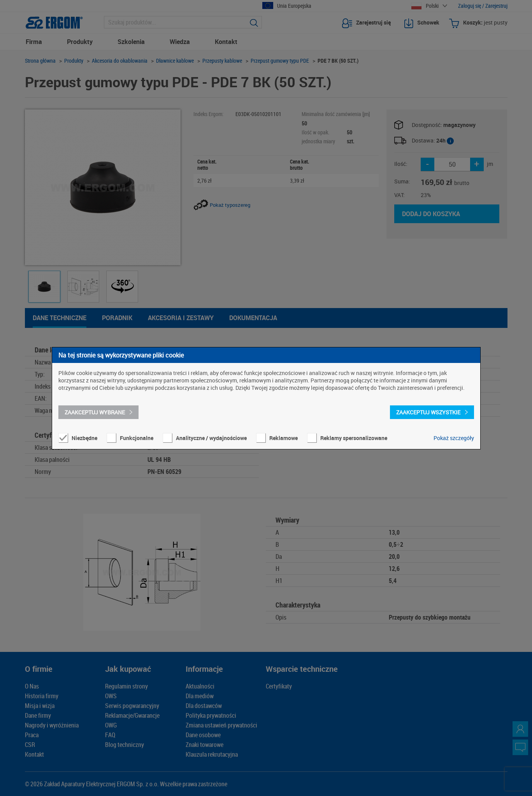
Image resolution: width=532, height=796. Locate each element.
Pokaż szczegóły (454, 438)
